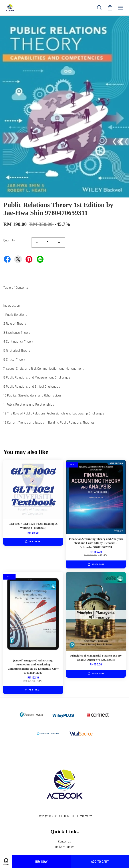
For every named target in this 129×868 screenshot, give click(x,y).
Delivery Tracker (64, 847)
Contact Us (64, 842)
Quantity (9, 240)
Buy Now (41, 862)
